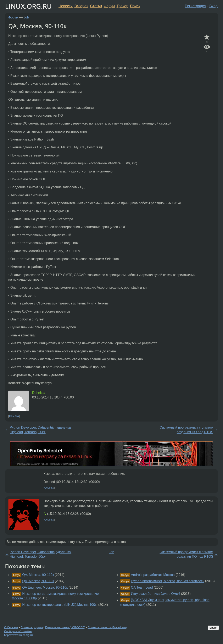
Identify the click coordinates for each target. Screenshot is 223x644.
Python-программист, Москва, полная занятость (168, 581)
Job (26, 17)
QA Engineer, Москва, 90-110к (45, 587)
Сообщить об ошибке (18, 631)
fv (45, 514)
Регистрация (196, 6)
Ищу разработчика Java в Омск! (155, 594)
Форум (109, 6)
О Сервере (11, 627)
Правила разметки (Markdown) (107, 627)
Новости (66, 6)
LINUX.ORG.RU (28, 6)
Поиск (135, 6)
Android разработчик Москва (153, 575)
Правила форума (32, 627)
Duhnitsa (39, 393)
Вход (213, 6)
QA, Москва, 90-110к (38, 26)
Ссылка (14, 416)
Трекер (122, 6)
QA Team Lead (142, 587)
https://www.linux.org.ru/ (19, 635)
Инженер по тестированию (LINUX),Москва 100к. (60, 605)
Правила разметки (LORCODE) (65, 627)
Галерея (81, 6)
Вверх (213, 628)
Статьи (96, 6)
